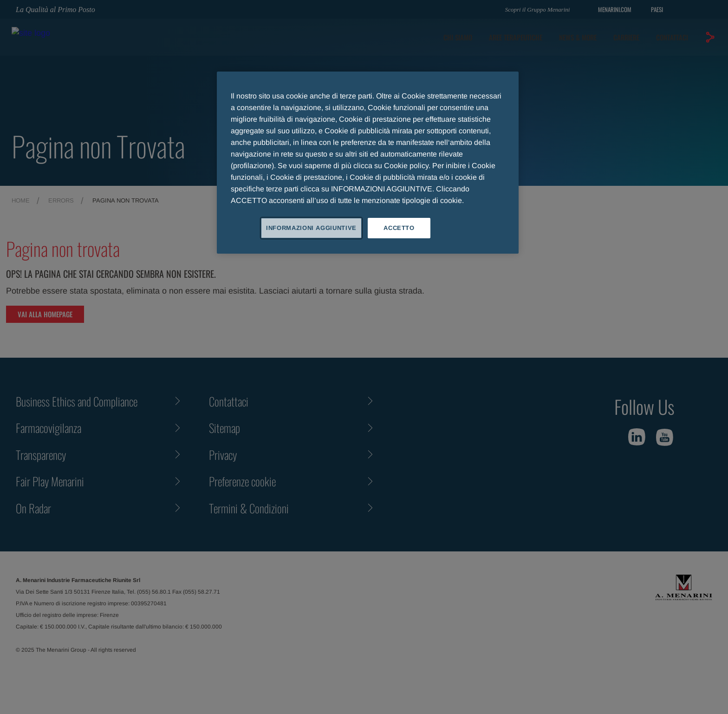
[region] (368, 163)
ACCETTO (399, 228)
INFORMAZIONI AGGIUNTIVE (311, 228)
